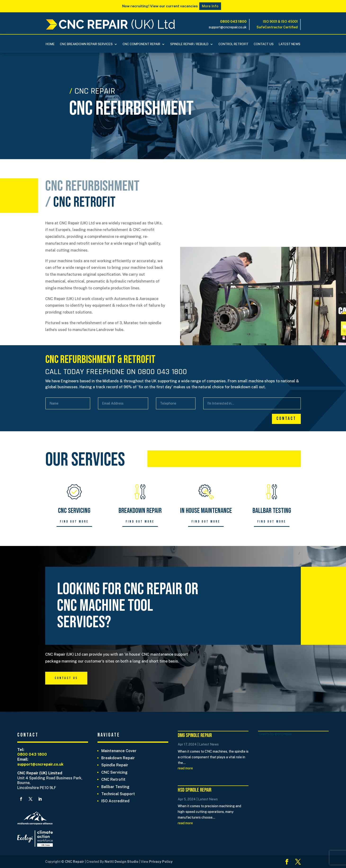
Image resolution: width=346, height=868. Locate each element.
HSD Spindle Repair (195, 790)
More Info (210, 6)
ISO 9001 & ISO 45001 (280, 22)
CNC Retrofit (113, 779)
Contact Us (264, 44)
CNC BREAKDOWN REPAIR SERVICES (86, 44)
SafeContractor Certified (277, 27)
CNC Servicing (114, 772)
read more (185, 768)
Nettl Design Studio (122, 862)
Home (50, 44)
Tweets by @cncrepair (275, 734)
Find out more (74, 521)
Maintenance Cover (119, 751)
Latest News (290, 44)
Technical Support (118, 794)
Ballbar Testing (115, 787)
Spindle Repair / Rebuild (189, 44)
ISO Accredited (115, 801)
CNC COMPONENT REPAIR (141, 44)
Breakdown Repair (118, 758)
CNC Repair (74, 862)
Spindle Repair (115, 765)
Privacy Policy (160, 862)
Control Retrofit (233, 44)
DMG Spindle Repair (195, 735)
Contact (286, 419)
